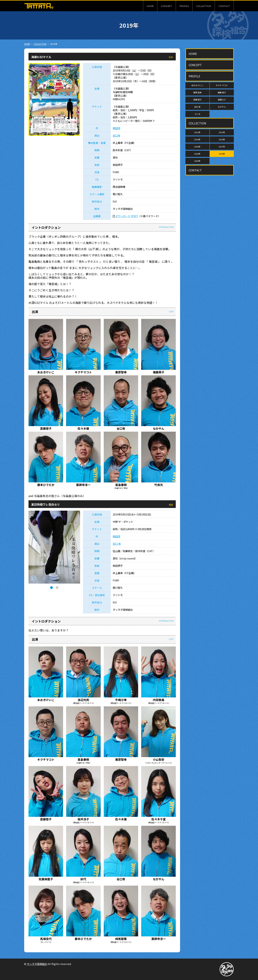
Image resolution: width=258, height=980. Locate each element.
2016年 (197, 147)
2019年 (222, 154)
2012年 (197, 132)
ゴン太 (197, 114)
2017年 (222, 147)
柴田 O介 (222, 100)
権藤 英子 (222, 92)
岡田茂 (116, 128)
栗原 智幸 (197, 92)
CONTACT (224, 6)
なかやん (222, 107)
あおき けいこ (197, 85)
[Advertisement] (210, 231)
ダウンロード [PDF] (127, 216)
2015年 (222, 139)
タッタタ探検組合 (37, 964)
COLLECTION (204, 6)
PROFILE (184, 6)
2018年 (197, 154)
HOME (150, 6)
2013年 (222, 132)
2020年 (197, 161)
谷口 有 (117, 544)
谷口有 (116, 135)
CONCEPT (167, 6)
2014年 (197, 139)
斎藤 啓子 (197, 100)
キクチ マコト (222, 85)
